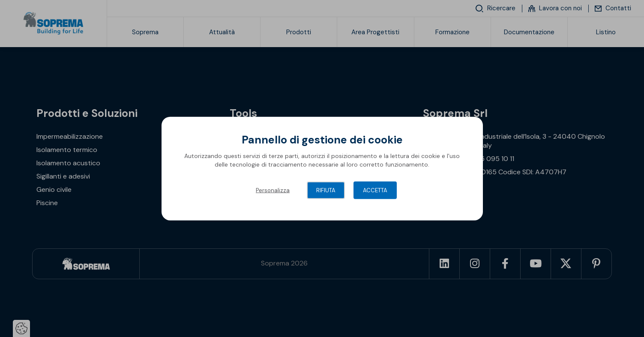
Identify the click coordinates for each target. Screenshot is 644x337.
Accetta (375, 190)
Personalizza (273, 190)
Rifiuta (326, 190)
